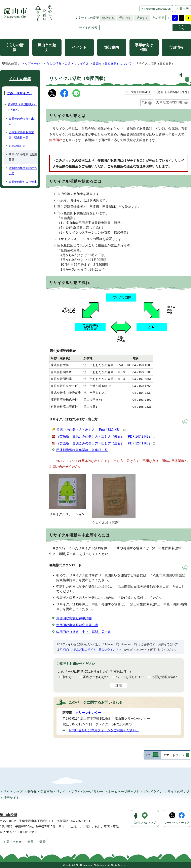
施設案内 (112, 47)
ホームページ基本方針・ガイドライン (135, 792)
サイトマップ (13, 792)
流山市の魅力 (47, 47)
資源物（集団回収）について (112, 63)
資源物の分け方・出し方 (23, 121)
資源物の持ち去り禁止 (23, 182)
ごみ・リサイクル (77, 63)
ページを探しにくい (130, 677)
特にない (69, 677)
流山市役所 (9, 815)
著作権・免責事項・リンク (47, 792)
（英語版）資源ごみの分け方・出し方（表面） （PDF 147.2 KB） (106, 437)
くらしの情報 (14, 47)
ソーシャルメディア (177, 823)
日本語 (184, 9)
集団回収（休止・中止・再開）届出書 (84, 632)
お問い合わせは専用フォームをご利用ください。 (104, 730)
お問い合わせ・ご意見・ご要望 (25, 842)
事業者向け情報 (144, 47)
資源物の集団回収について (23, 171)
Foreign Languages (158, 9)
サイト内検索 (88, 28)
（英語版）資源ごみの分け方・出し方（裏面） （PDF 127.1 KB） (106, 443)
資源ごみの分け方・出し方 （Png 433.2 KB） (91, 430)
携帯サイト (11, 798)
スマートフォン (174, 755)
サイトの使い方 (179, 792)
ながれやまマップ (145, 823)
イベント (79, 47)
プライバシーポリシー (87, 792)
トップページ (31, 63)
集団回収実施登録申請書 (74, 618)
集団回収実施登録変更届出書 (77, 625)
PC (148, 755)
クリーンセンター (88, 713)
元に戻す (124, 18)
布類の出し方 (17, 146)
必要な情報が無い (164, 677)
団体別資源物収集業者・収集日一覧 (82, 450)
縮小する (107, 18)
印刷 (144, 103)
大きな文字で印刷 (169, 102)
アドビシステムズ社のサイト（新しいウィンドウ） (92, 649)
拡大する (141, 18)
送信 (119, 685)
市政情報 (176, 47)
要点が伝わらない (95, 677)
